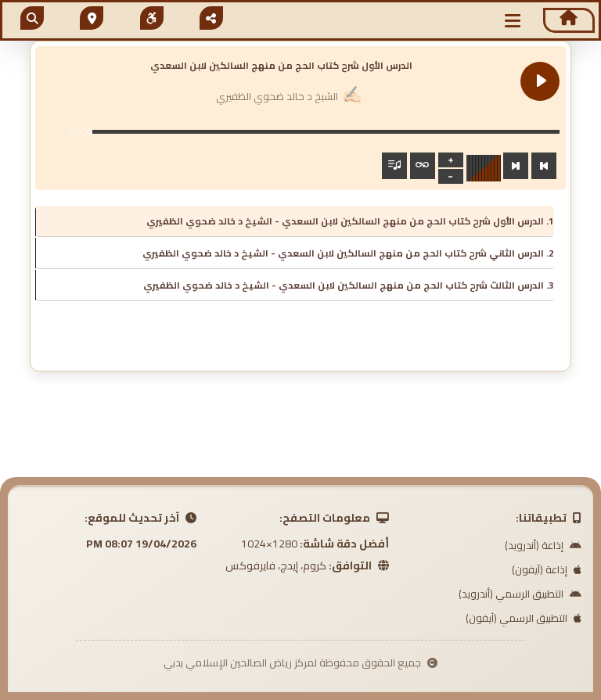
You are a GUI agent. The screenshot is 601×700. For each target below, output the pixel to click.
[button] (513, 21)
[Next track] (516, 166)
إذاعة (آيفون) (547, 569)
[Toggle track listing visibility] (394, 166)
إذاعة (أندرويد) (543, 545)
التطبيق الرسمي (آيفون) (524, 618)
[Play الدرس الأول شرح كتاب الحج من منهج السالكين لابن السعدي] (540, 81)
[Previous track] (544, 166)
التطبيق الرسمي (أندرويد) (520, 594)
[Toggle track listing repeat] (423, 166)
